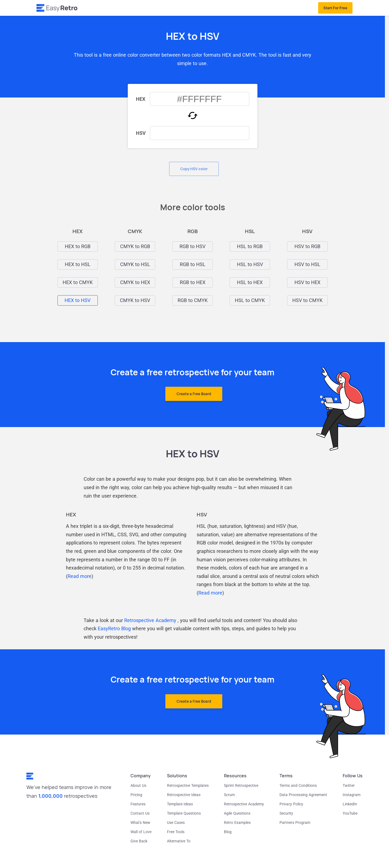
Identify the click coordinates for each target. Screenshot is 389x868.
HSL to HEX (250, 282)
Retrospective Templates (188, 785)
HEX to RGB (78, 246)
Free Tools (176, 832)
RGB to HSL (193, 264)
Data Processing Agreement (303, 795)
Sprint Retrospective (241, 785)
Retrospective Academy (150, 620)
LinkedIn (350, 804)
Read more (80, 576)
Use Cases (176, 823)
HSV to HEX (307, 282)
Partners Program (295, 823)
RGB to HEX (193, 282)
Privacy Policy (291, 804)
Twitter (349, 785)
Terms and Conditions (298, 785)
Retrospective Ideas (184, 795)
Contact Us (140, 813)
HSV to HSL (307, 264)
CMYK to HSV (135, 300)
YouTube (350, 813)
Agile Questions (237, 813)
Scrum (229, 795)
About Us (138, 785)
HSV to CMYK (307, 300)
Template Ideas (180, 804)
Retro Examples (237, 823)
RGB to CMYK (193, 300)
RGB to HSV (192, 246)
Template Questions (184, 813)
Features (138, 804)
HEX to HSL (78, 264)
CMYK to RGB (135, 246)
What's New (140, 823)
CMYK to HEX (135, 282)
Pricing (136, 795)
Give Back (139, 841)
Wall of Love (141, 832)
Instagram (352, 795)
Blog (228, 832)
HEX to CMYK (78, 282)
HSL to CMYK (250, 300)
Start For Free (335, 8)
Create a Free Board (194, 394)
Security (286, 813)
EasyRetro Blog (114, 628)
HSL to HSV (250, 264)
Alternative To (179, 841)
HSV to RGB (307, 246)
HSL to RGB (250, 246)
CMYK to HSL (135, 264)
